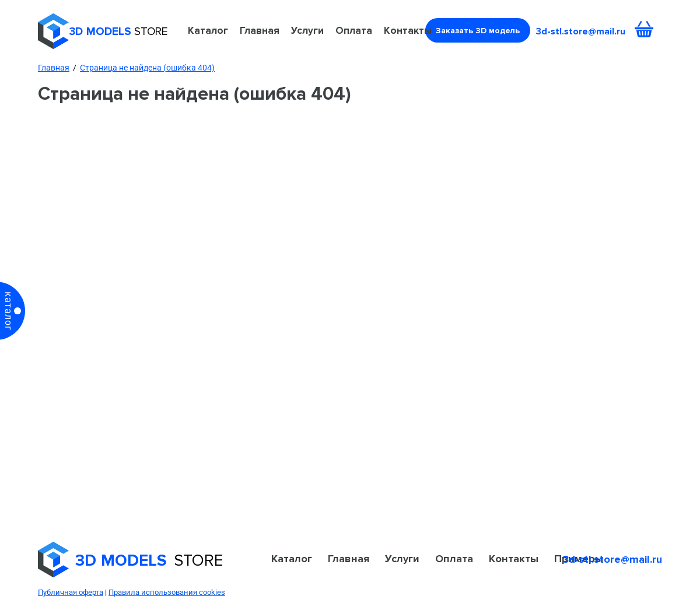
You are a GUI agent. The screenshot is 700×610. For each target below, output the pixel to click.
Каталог (208, 30)
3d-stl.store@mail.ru (581, 31)
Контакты (408, 30)
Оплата (354, 30)
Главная (260, 30)
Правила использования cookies (167, 592)
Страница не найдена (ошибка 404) (147, 68)
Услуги (307, 30)
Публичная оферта (71, 592)
